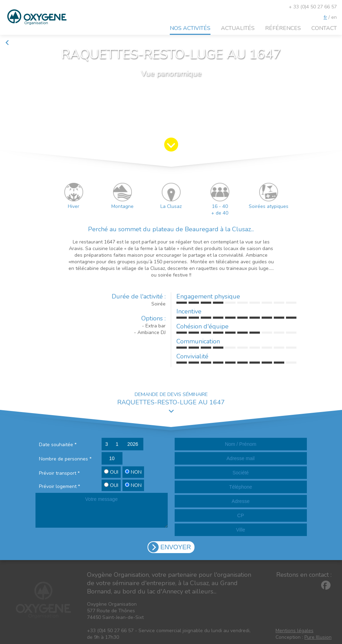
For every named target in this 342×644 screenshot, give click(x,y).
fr (325, 17)
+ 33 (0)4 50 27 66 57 (313, 7)
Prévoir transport (59, 473)
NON (133, 472)
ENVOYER (176, 547)
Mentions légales (295, 631)
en (334, 17)
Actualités (238, 28)
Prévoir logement (59, 486)
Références (283, 28)
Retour (16, 43)
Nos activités (190, 28)
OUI (111, 472)
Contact (324, 28)
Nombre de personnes (65, 459)
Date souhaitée (58, 445)
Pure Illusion (318, 637)
